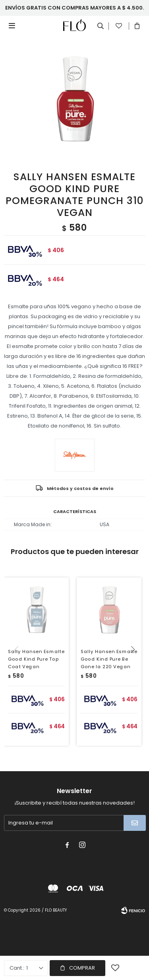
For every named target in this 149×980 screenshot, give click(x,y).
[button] (136, 666)
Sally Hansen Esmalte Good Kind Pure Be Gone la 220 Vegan (109, 659)
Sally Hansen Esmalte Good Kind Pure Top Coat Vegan (36, 659)
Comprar (82, 968)
